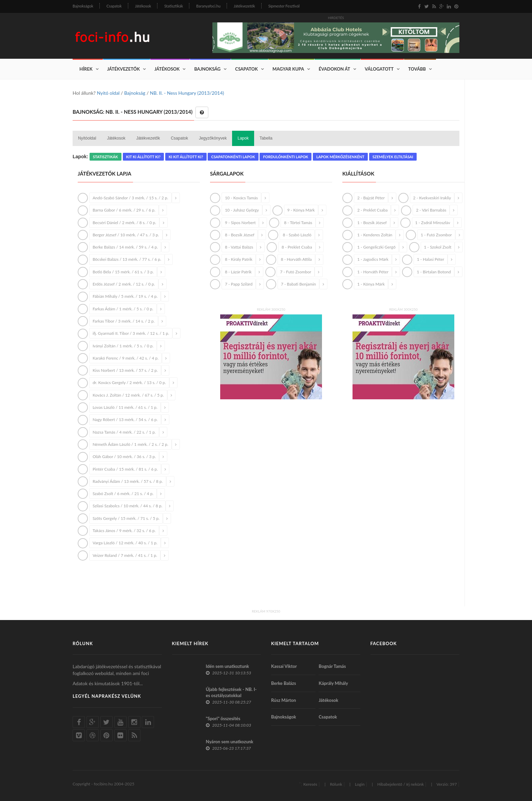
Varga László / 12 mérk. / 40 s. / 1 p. (125, 543)
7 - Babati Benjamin (298, 284)
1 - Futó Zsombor (436, 235)
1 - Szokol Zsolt (438, 247)
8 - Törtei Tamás (298, 223)
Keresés (310, 784)
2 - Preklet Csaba (373, 210)
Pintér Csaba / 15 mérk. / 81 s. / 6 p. (125, 469)
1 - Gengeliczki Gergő (376, 247)
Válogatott (379, 69)
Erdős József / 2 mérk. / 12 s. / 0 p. (124, 284)
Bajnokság (207, 69)
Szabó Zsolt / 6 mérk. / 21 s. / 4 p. (123, 494)
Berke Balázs (284, 683)
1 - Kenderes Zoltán (375, 235)
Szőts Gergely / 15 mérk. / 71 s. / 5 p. (126, 518)
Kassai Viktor (284, 666)
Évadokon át (334, 69)
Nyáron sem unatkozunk (230, 742)
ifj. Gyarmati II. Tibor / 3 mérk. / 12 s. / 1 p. (131, 333)
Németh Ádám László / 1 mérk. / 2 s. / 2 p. (130, 444)
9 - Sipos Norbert (240, 223)
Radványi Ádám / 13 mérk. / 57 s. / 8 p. (128, 481)
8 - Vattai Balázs (239, 247)
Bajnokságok (83, 6)
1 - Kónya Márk (371, 284)
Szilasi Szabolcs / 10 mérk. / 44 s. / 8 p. (127, 506)
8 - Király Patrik (239, 259)
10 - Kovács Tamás (241, 198)
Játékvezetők (244, 6)
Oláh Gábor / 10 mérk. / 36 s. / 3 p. (124, 457)
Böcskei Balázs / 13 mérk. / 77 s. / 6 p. (127, 259)
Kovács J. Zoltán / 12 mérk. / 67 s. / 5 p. (128, 395)
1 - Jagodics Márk (373, 259)
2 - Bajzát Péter (371, 198)
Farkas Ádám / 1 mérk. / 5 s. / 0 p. (123, 309)
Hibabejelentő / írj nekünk (401, 784)
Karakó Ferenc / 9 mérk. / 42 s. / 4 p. (126, 358)
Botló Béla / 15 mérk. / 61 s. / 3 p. (123, 272)
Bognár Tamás (332, 666)
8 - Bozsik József (240, 235)
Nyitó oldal (108, 93)
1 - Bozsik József (372, 223)
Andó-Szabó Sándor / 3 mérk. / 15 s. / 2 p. (130, 198)
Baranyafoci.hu (208, 6)
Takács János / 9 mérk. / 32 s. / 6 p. (124, 531)
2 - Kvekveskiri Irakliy (432, 198)
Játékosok (143, 6)
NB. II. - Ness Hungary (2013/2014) (187, 93)
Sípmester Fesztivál (284, 6)
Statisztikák (174, 6)
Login (360, 784)
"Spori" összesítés (223, 718)
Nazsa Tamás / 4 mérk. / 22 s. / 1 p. (124, 432)
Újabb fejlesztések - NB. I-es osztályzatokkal (231, 692)
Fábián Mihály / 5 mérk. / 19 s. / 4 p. (125, 296)
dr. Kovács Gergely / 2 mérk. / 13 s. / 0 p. (129, 383)
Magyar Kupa (288, 69)
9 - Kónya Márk (301, 210)
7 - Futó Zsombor (296, 272)
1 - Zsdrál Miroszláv (433, 223)
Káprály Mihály (333, 683)
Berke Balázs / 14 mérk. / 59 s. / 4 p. (125, 247)
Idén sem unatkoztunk (228, 666)
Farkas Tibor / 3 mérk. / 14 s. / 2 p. (124, 321)
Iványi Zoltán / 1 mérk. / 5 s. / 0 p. (123, 346)
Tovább (417, 69)
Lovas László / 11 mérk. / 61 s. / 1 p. (125, 407)
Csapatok (114, 6)
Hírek (86, 69)
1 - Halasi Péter (431, 259)
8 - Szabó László (297, 235)
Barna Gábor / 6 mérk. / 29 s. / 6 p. (124, 210)
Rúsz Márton (283, 700)
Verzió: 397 (446, 784)
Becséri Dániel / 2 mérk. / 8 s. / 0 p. (124, 223)
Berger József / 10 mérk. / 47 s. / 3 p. (126, 235)
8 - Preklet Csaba (297, 247)
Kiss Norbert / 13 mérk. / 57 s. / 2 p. (125, 370)
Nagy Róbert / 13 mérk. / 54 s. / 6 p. (125, 420)
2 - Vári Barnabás (431, 210)
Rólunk (336, 784)
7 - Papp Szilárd (239, 284)
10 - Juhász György (242, 210)
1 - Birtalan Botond (434, 272)
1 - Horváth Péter (373, 272)
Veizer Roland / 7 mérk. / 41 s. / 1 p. (125, 555)
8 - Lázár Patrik (238, 272)
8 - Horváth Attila (296, 259)
